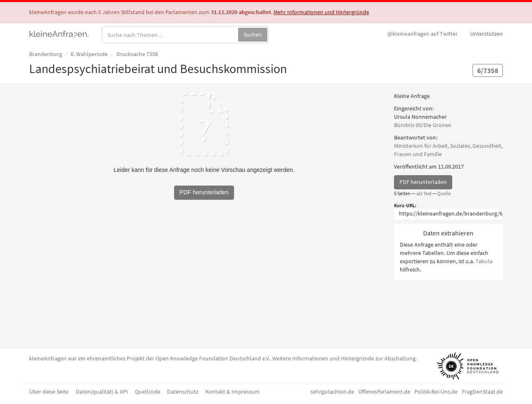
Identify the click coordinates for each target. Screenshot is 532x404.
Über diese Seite (49, 392)
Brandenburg (46, 54)
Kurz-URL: (405, 205)
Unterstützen (486, 34)
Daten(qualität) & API (102, 392)
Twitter (422, 34)
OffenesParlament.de (384, 392)
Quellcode (148, 392)
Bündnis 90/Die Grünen (423, 125)
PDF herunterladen (423, 182)
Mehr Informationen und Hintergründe (321, 12)
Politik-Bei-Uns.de (436, 392)
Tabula (484, 261)
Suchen (253, 34)
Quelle (444, 193)
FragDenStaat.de (482, 392)
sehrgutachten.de (332, 392)
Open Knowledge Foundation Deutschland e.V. (213, 358)
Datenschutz (183, 392)
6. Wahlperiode (89, 54)
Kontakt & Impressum (233, 392)
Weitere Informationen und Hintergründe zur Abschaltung (344, 358)
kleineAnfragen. (59, 34)
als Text (424, 193)
